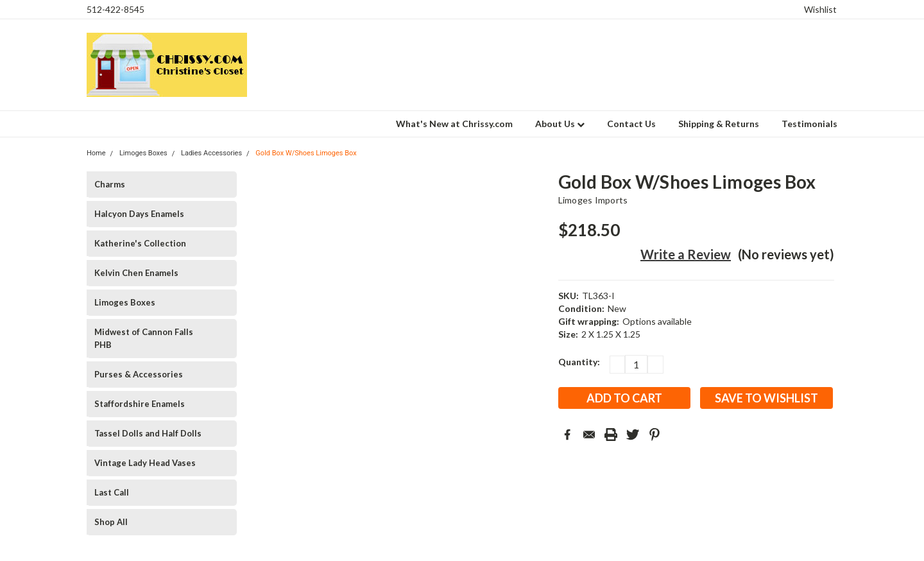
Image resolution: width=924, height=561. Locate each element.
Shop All (111, 522)
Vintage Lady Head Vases (145, 463)
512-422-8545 (116, 9)
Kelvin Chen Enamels (136, 273)
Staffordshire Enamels (140, 404)
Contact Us (631, 124)
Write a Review (686, 254)
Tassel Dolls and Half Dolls (148, 433)
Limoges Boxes (125, 302)
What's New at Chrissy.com (454, 124)
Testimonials (809, 124)
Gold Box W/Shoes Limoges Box (306, 153)
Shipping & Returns (719, 124)
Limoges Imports (593, 200)
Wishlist (820, 9)
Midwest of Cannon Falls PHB (144, 338)
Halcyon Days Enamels (139, 214)
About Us (560, 124)
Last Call (112, 492)
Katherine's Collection (140, 243)
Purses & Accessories (139, 374)
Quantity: (579, 362)
